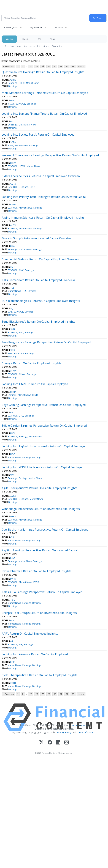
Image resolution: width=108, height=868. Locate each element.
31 (61, 66)
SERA (13, 350)
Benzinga (12, 83)
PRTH (13, 205)
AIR (12, 641)
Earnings (34, 145)
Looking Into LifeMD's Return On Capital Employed (35, 384)
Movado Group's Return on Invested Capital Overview (37, 238)
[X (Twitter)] (41, 743)
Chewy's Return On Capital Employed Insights (32, 363)
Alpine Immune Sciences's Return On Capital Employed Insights (43, 218)
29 (49, 66)
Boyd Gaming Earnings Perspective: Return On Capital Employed (44, 405)
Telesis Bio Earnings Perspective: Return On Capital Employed (42, 592)
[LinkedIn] (58, 743)
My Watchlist (36, 28)
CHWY (13, 371)
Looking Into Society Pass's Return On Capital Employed (38, 135)
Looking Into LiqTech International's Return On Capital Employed (44, 446)
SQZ (12, 309)
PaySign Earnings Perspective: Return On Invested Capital (40, 550)
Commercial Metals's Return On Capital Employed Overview (40, 259)
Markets (9, 39)
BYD (12, 413)
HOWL (13, 163)
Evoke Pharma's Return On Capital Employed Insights (37, 571)
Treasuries (57, 46)
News (19, 46)
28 (43, 66)
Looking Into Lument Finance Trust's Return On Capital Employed (44, 114)
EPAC (13, 621)
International (43, 46)
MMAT (13, 101)
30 (55, 66)
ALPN (13, 225)
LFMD (13, 392)
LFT (12, 121)
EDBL (13, 433)
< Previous (8, 66)
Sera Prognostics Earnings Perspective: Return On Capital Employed (46, 342)
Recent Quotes (11, 28)
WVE (12, 475)
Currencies (29, 46)
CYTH (13, 683)
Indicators (59, 28)
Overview (9, 46)
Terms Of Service (86, 732)
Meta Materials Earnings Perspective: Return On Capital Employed (45, 93)
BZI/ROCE (20, 104)
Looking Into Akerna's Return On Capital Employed (35, 654)
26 (31, 66)
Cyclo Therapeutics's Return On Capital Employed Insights (40, 675)
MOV (13, 246)
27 (37, 66)
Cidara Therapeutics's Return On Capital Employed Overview (41, 176)
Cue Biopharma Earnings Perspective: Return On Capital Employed (45, 530)
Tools (53, 39)
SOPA (13, 142)
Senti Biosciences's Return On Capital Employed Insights (39, 322)
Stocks (25, 39)
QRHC (13, 80)
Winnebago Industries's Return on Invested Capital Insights (41, 509)
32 (67, 66)
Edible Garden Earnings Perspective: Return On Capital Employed (44, 426)
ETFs (39, 39)
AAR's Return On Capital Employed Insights (30, 634)
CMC (13, 267)
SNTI (13, 329)
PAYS (13, 558)
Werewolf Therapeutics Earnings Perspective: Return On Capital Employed (50, 155)
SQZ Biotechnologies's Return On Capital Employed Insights (41, 301)
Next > (81, 66)
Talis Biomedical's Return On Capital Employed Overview (38, 280)
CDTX (13, 184)
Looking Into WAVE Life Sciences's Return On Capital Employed (43, 467)
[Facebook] (50, 743)
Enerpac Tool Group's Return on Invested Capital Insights (39, 613)
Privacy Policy (64, 732)
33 (73, 66)
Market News (33, 83)
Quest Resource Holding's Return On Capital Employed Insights (43, 72)
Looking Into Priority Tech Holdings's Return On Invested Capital (44, 197)
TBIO (13, 600)
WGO (13, 517)
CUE (12, 537)
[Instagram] (67, 743)
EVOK (13, 579)
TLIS (12, 288)
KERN (13, 662)
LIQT (13, 454)
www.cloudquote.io (79, 725)
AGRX (13, 496)
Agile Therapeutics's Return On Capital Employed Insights (40, 488)
